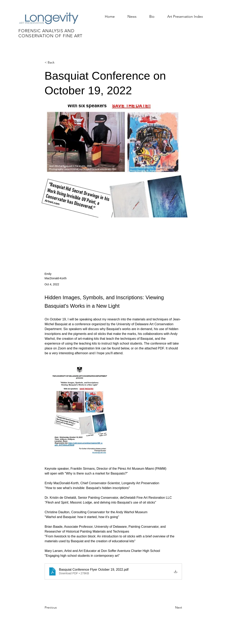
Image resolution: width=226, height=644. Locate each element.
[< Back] (58, 63)
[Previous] (58, 608)
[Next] (172, 608)
